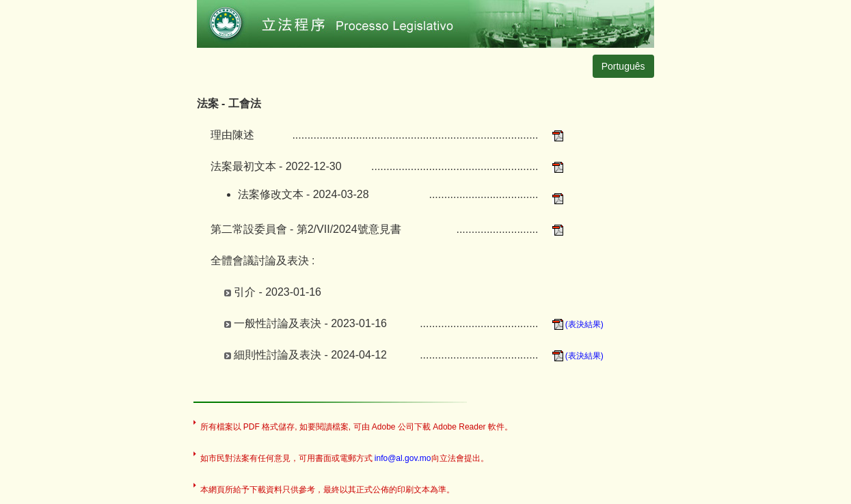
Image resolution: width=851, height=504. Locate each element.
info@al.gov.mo (403, 458)
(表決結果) (578, 324)
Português (623, 66)
